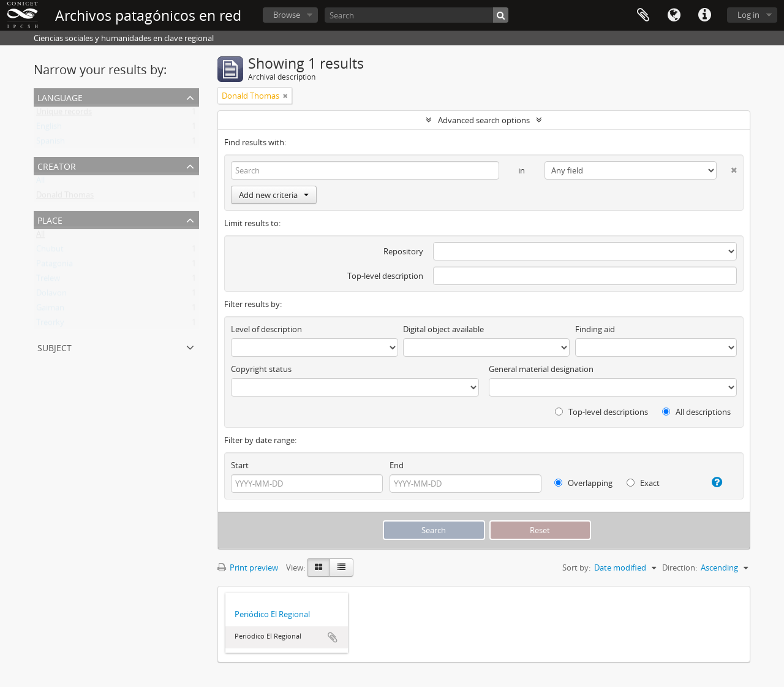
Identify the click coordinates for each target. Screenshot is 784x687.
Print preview (248, 567)
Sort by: (576, 567)
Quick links (704, 15)
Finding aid (595, 329)
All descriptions (696, 412)
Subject (55, 347)
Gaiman (50, 310)
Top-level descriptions (601, 412)
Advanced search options (484, 120)
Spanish (51, 143)
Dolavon (51, 295)
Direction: (680, 567)
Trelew (48, 281)
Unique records (64, 114)
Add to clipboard (333, 637)
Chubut (50, 251)
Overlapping (583, 483)
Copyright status (261, 369)
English (49, 129)
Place (50, 219)
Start (240, 465)
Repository (403, 251)
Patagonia (55, 266)
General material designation (541, 369)
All (40, 183)
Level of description (266, 329)
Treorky (50, 325)
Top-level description (385, 276)
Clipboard (643, 15)
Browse (287, 15)
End (397, 465)
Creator (57, 165)
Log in (748, 15)
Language (674, 15)
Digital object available (443, 329)
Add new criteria (274, 195)
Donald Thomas (65, 197)
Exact (643, 483)
